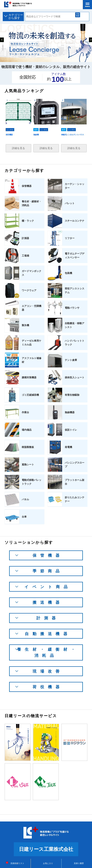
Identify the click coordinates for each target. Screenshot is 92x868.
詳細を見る (18, 148)
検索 (84, 17)
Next (90, 39)
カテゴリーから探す (16, 16)
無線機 (36, 135)
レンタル (10, 130)
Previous (2, 39)
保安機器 (9, 135)
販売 (36, 130)
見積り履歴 (77, 863)
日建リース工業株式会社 (46, 849)
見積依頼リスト (15, 863)
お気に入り (46, 863)
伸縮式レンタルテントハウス (72, 135)
